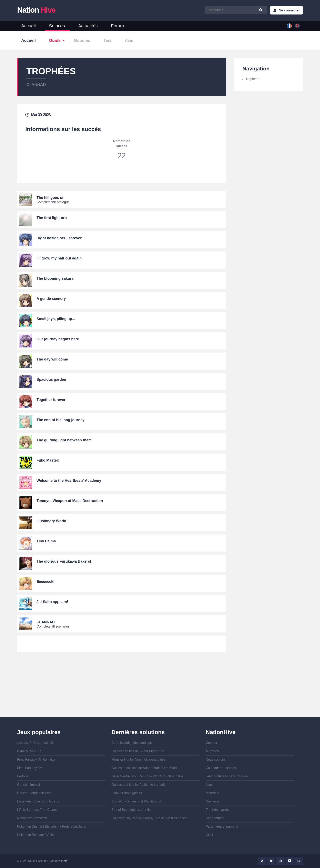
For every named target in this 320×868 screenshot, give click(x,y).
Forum (118, 26)
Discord (290, 861)
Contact (211, 743)
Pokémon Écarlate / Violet (36, 835)
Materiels (212, 793)
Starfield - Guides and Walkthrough (137, 801)
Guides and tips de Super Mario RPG (138, 751)
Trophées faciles (218, 810)
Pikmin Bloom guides (127, 793)
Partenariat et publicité (222, 826)
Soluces (57, 26)
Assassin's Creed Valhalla (36, 743)
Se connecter (289, 10)
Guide (55, 40)
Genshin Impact (29, 785)
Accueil (28, 26)
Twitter (271, 861)
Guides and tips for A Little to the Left (138, 785)
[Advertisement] (122, 689)
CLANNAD (36, 85)
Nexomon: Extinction (32, 818)
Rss (299, 861)
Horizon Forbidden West (35, 793)
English (297, 26)
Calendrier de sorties (221, 768)
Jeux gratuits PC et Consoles (227, 776)
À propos (212, 751)
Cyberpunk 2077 (29, 751)
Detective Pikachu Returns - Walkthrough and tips (147, 776)
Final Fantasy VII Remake (36, 759)
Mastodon (262, 861)
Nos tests (213, 801)
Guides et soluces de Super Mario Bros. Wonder (146, 768)
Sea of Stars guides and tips (132, 810)
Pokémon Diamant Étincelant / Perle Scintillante (52, 826)
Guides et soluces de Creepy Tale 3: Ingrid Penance (149, 818)
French (289, 26)
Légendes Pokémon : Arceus (38, 801)
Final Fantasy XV (30, 768)
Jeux (209, 785)
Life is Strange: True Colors (37, 810)
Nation (36, 10)
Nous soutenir (216, 759)
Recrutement (215, 818)
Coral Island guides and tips (132, 743)
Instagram (280, 861)
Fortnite (23, 776)
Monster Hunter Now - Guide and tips (138, 759)
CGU (209, 835)
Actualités (88, 26)
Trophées (252, 79)
